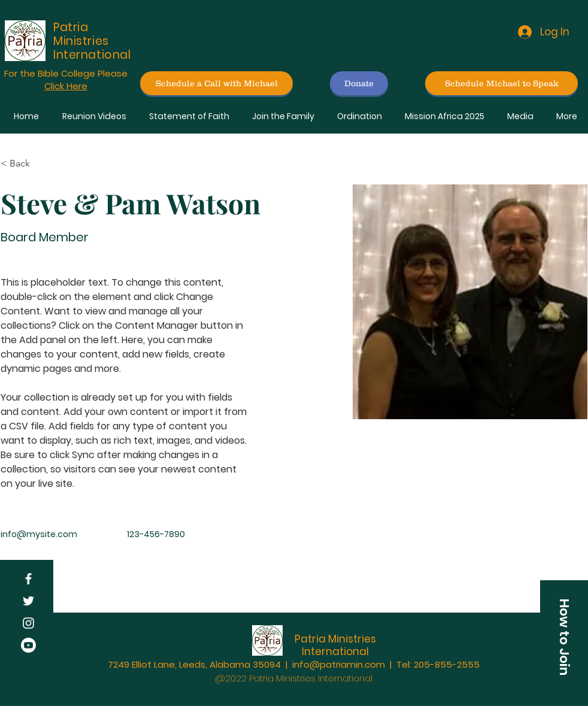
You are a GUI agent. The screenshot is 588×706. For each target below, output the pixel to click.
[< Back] (24, 163)
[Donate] (359, 83)
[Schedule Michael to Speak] (501, 83)
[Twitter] (28, 601)
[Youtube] (28, 645)
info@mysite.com (39, 534)
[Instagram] (28, 623)
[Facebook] (28, 579)
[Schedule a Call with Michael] (216, 83)
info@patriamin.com (339, 664)
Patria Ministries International (335, 645)
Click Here (66, 86)
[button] (564, 637)
